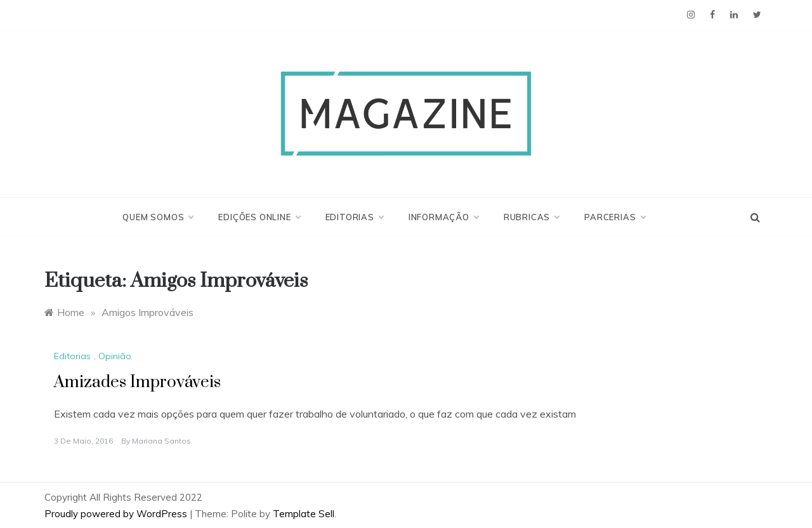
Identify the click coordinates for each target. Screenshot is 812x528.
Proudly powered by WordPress (117, 514)
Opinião (115, 356)
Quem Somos (158, 217)
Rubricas (531, 217)
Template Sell (304, 514)
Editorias (354, 217)
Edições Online (259, 217)
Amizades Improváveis (137, 382)
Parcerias (614, 217)
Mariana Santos (161, 441)
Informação (443, 217)
